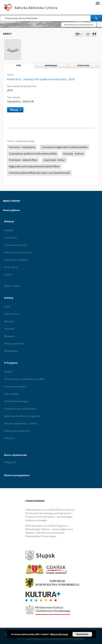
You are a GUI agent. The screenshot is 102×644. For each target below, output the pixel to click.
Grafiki (8, 275)
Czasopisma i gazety (15, 245)
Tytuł (7, 307)
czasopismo (14, 101)
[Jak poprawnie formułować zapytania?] (99, 25)
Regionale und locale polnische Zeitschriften (34, 166)
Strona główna (11, 210)
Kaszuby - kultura (73, 154)
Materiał (9, 321)
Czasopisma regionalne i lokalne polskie (64, 147)
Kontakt (8, 372)
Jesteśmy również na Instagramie (22, 416)
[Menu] (98, 3)
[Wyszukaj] (96, 18)
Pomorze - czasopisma (22, 147)
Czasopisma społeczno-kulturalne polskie (33, 154)
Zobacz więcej (12, 286)
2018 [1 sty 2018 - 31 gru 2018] (10, 90)
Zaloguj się (10, 462)
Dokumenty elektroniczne (18, 252)
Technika (9, 329)
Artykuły (9, 230)
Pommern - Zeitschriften (23, 160)
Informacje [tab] (51, 66)
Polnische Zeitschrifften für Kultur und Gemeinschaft (39, 173)
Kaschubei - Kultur (54, 160)
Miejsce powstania (14, 344)
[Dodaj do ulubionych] (88, 34)
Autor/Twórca (12, 314)
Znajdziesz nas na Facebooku (20, 409)
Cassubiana (11, 238)
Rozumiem (82, 634)
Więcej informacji (59, 634)
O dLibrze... (10, 438)
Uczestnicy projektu (15, 386)
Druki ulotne (11, 267)
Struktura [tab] (83, 66)
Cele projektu (12, 394)
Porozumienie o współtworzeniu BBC (24, 379)
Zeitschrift (28, 101)
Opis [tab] (19, 66)
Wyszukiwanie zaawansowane (79, 25)
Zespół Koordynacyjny (16, 401)
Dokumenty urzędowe (16, 260)
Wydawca (9, 336)
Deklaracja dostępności (17, 431)
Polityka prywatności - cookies (21, 423)
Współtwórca (11, 351)
